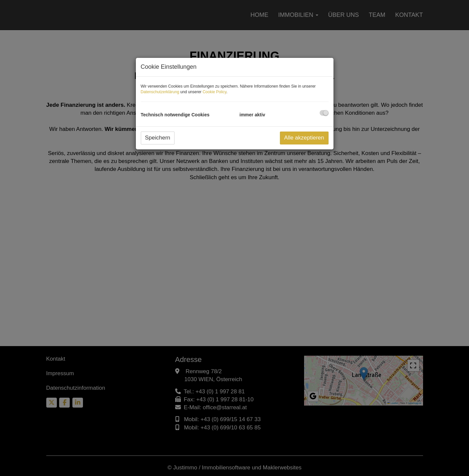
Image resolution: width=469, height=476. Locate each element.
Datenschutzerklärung (160, 92)
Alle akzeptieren (304, 138)
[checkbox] (324, 113)
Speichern (158, 138)
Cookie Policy (215, 92)
